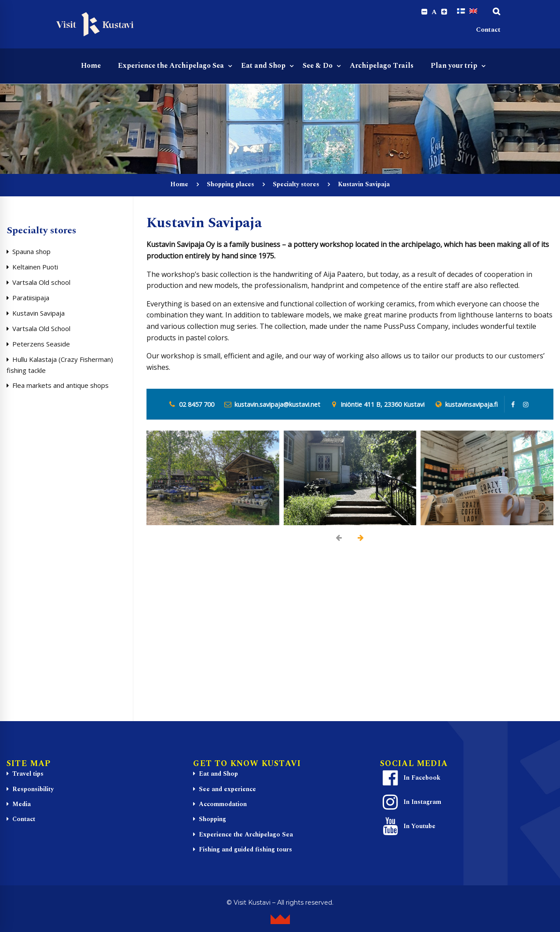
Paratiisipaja (31, 299)
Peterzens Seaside (41, 345)
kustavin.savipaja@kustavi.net (277, 405)
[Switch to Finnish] (461, 12)
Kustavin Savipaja (38, 314)
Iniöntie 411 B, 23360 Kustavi (382, 405)
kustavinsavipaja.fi (471, 405)
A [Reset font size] (433, 12)
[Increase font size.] (444, 12)
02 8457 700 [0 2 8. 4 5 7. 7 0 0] (197, 405)
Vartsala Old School (41, 330)
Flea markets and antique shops (60, 387)
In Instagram (411, 803)
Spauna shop (31, 253)
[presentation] (339, 539)
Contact (488, 31)
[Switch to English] (473, 12)
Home (179, 186)
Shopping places (231, 186)
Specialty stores (296, 186)
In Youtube (408, 828)
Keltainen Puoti (35, 268)
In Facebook (410, 779)
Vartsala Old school (41, 284)
